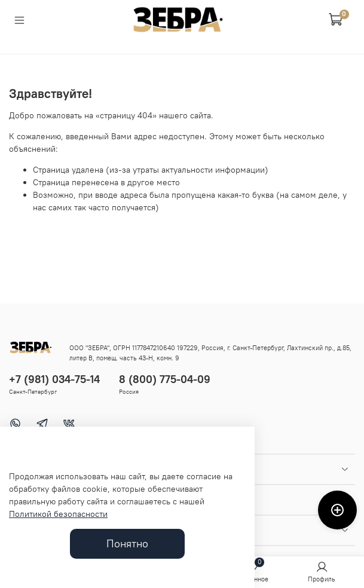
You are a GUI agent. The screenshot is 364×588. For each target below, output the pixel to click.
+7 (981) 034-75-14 (54, 379)
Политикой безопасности (58, 514)
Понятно (127, 544)
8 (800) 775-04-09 (165, 379)
